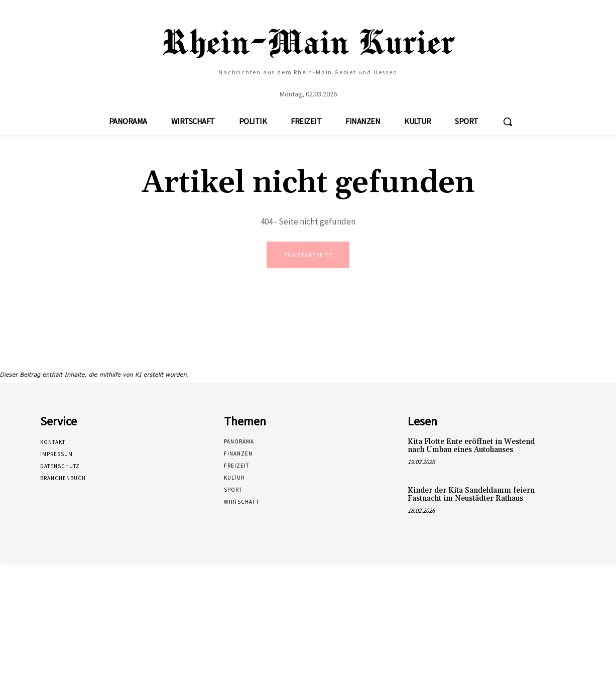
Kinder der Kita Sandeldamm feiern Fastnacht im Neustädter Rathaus (471, 496)
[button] (508, 122)
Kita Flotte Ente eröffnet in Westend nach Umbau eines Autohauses (471, 447)
